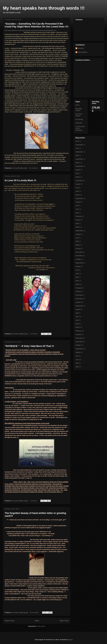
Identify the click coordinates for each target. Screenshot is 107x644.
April (77, 155)
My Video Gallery (79, 109)
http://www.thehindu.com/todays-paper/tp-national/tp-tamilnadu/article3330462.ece (31, 30)
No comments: (34, 168)
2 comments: (34, 334)
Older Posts (64, 621)
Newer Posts (9, 621)
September (79, 145)
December (79, 181)
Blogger (70, 640)
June (77, 141)
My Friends (79, 119)
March (78, 163)
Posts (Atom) (41, 626)
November (79, 256)
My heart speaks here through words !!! (44, 8)
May (77, 213)
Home (37, 621)
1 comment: (34, 501)
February (79, 216)
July (77, 173)
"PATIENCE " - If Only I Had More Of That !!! (29, 346)
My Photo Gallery (79, 115)
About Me (79, 123)
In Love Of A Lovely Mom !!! (20, 180)
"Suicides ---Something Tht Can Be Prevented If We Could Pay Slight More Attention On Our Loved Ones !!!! (37, 25)
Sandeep (81, 48)
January (78, 249)
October (78, 259)
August (78, 170)
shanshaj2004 (82, 52)
